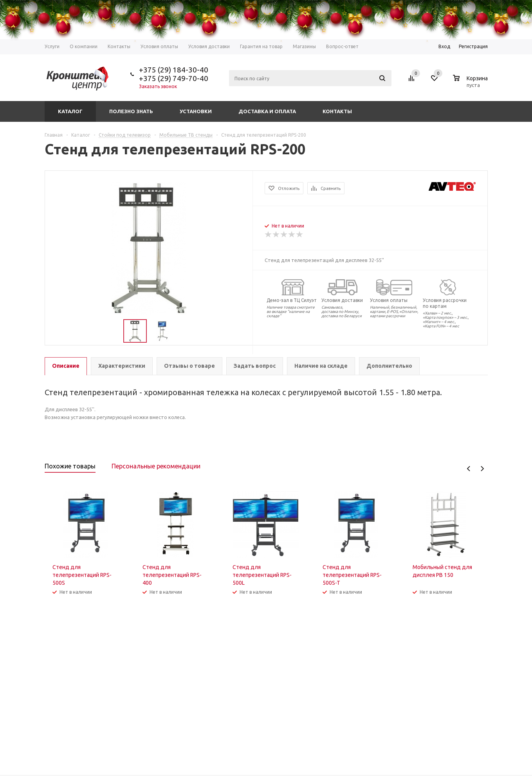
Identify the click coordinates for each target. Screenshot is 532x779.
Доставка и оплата (267, 111)
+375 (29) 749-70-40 (174, 78)
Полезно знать (131, 111)
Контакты (337, 111)
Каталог (70, 111)
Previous (469, 469)
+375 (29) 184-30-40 (174, 70)
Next (482, 469)
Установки (196, 111)
